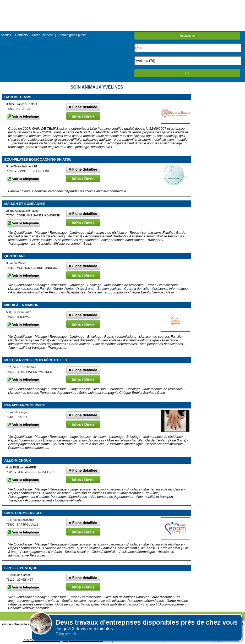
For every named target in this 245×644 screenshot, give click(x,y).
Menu (122, 4)
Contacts (21, 35)
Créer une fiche (43, 35)
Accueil (6, 35)
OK (187, 73)
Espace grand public (72, 35)
